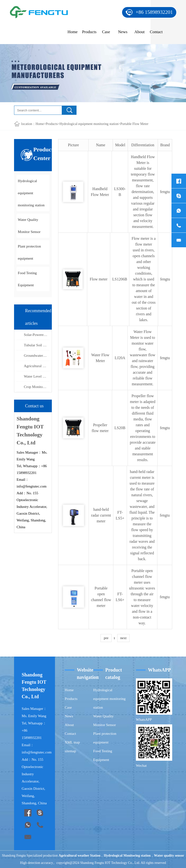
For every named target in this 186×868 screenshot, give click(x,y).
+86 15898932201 (154, 12)
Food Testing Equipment (103, 755)
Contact (156, 32)
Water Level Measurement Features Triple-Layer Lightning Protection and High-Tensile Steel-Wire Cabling (37, 376)
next (124, 638)
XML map (72, 742)
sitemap (70, 751)
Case (106, 32)
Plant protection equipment (105, 738)
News (123, 32)
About (140, 32)
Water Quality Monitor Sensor (105, 721)
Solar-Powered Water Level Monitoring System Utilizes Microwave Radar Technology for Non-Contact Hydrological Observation (37, 335)
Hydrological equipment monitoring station (89, 124)
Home (73, 32)
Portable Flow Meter (134, 124)
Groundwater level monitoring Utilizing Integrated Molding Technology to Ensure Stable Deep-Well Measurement (37, 356)
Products (89, 32)
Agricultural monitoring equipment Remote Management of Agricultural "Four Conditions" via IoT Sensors (37, 366)
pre (106, 638)
